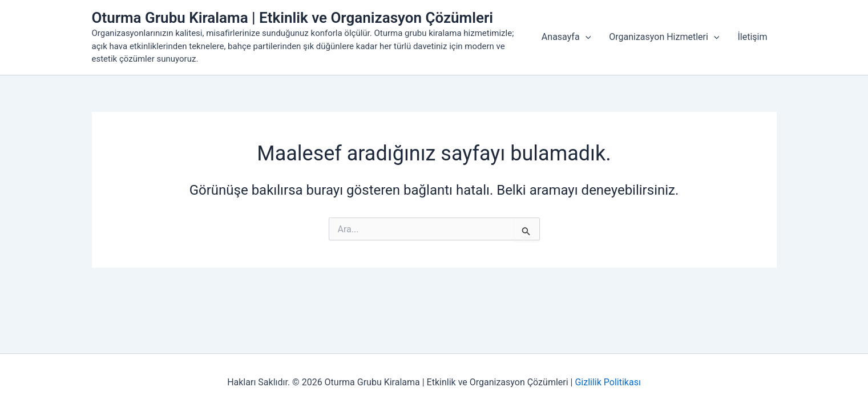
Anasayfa (566, 37)
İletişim (752, 37)
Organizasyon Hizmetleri (664, 37)
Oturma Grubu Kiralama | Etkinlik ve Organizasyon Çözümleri (293, 18)
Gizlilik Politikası (607, 382)
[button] (586, 37)
